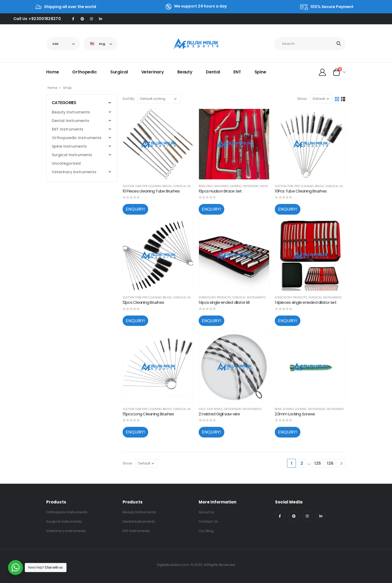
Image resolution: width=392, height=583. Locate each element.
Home (52, 72)
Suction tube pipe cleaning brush (147, 186)
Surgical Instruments (190, 186)
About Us (207, 512)
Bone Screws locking (291, 409)
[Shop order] (159, 99)
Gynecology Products (215, 298)
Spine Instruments (69, 146)
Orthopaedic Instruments (243, 409)
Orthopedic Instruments (67, 512)
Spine (260, 72)
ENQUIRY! (135, 209)
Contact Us (208, 521)
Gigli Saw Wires (211, 409)
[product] (158, 144)
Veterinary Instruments (66, 531)
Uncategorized (66, 163)
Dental (213, 72)
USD (55, 44)
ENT (237, 72)
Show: (302, 99)
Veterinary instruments (74, 172)
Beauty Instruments (71, 112)
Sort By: (129, 99)
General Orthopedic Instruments (254, 186)
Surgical (119, 72)
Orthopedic (84, 72)
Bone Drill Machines (214, 186)
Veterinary (153, 72)
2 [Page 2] (302, 463)
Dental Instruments (70, 121)
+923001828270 (45, 19)
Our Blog (206, 531)
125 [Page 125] (318, 463)
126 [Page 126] (330, 463)
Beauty (185, 72)
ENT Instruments (68, 129)
